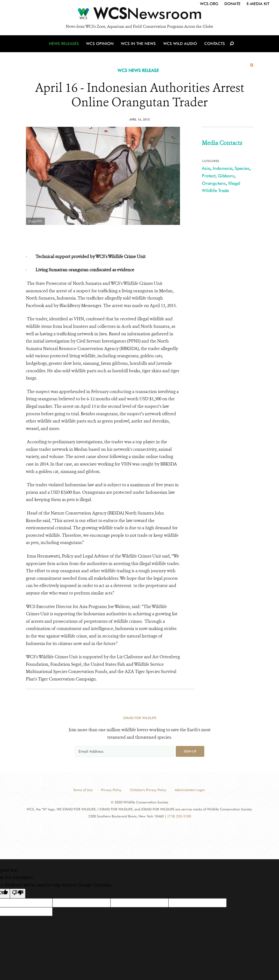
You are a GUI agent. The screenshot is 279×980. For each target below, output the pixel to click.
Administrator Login (190, 790)
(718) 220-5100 (179, 816)
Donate (232, 4)
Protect (209, 176)
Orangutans (214, 183)
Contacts (214, 44)
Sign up (190, 751)
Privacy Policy (111, 790)
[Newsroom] (139, 15)
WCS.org (209, 4)
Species (242, 168)
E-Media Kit (258, 4)
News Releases (65, 44)
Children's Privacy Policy (148, 790)
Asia (206, 168)
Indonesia (223, 168)
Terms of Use (83, 790)
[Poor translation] (18, 894)
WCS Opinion (100, 44)
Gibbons (226, 176)
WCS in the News (139, 44)
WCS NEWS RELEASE (138, 70)
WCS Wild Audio (180, 44)
